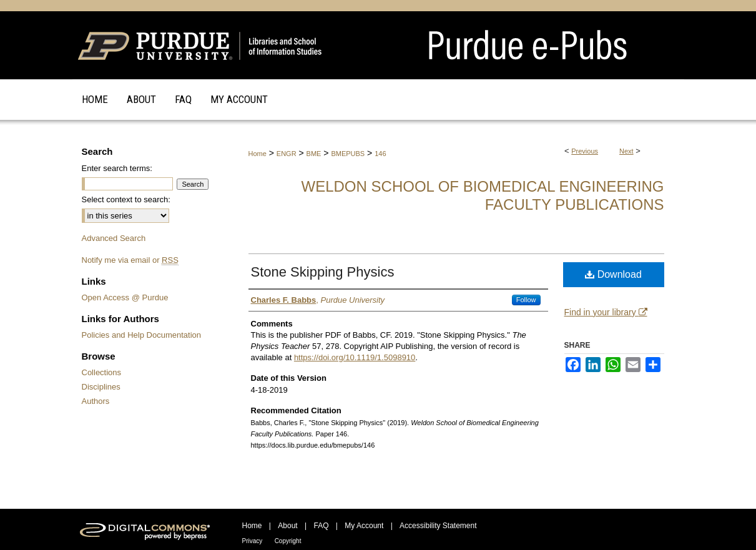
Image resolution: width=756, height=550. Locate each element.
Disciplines (101, 387)
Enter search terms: (117, 168)
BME (314, 154)
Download (613, 274)
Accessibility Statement (438, 526)
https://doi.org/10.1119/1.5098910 (355, 357)
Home (258, 154)
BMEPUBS (348, 154)
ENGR (287, 154)
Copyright (288, 541)
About (287, 526)
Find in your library (606, 312)
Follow (526, 300)
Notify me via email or (130, 260)
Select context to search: (126, 199)
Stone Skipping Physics (323, 272)
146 (380, 154)
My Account (364, 526)
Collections (102, 372)
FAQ (321, 526)
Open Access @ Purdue (125, 297)
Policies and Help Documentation (142, 335)
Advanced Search (114, 238)
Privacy (253, 541)
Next (626, 151)
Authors (96, 401)
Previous (585, 151)
